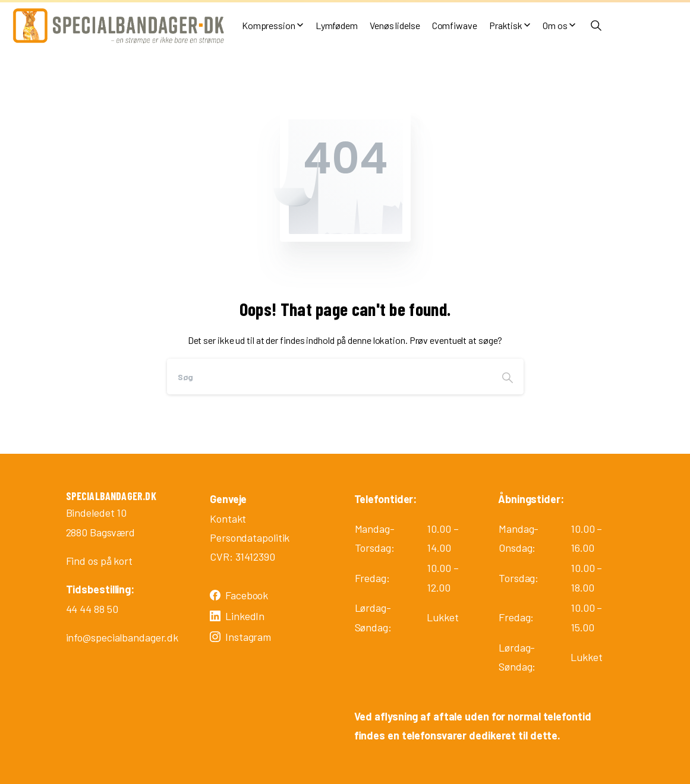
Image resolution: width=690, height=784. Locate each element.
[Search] (329, 377)
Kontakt (228, 519)
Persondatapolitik (250, 538)
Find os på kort (100, 561)
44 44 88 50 (92, 609)
